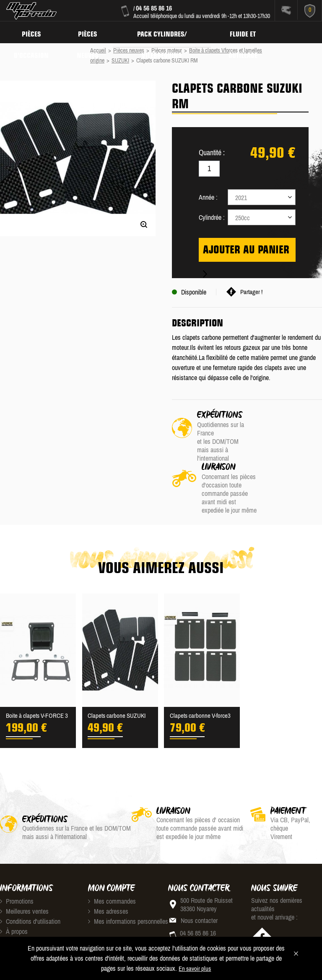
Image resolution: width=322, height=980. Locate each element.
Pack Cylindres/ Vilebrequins (167, 32)
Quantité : (212, 152)
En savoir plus (195, 969)
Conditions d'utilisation (30, 879)
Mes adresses (108, 869)
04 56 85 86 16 (154, 8)
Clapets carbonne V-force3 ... (202, 674)
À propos (14, 889)
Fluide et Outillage (251, 32)
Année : (208, 197)
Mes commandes (112, 859)
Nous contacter (199, 878)
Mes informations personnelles (128, 879)
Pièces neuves (91, 32)
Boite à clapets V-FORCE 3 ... (37, 674)
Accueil (98, 50)
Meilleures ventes (24, 869)
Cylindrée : (212, 217)
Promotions (17, 859)
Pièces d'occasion (32, 32)
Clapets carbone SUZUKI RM (118, 674)
